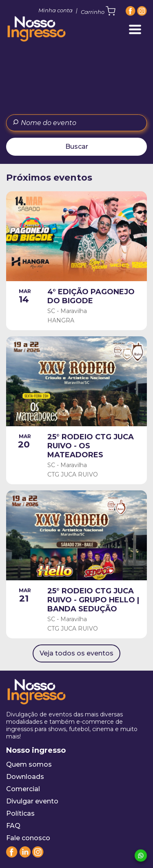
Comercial (23, 789)
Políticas (20, 813)
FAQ (13, 826)
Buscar (77, 147)
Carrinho (98, 11)
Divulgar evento (32, 801)
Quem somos (29, 764)
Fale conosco (28, 838)
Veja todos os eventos (76, 653)
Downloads (25, 777)
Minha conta (55, 10)
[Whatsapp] (141, 855)
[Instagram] (142, 11)
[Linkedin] (25, 856)
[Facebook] (131, 11)
